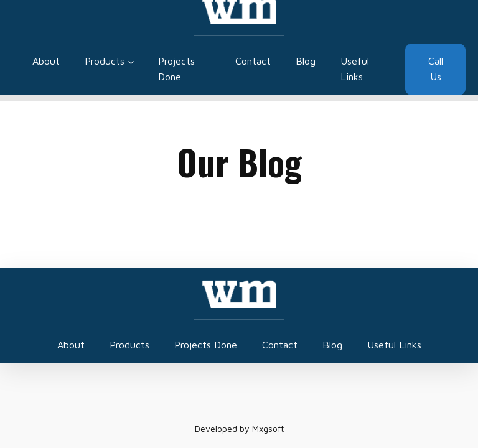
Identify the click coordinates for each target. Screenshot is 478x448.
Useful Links (355, 69)
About (46, 61)
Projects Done (176, 69)
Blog (306, 61)
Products (105, 61)
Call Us (436, 69)
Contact (253, 61)
